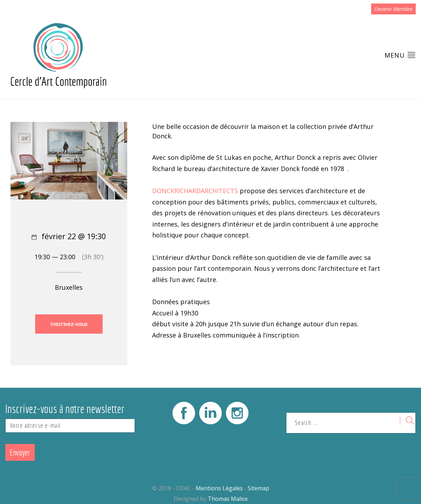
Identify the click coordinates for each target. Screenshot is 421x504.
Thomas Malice (228, 499)
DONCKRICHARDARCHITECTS (195, 191)
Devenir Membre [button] (393, 9)
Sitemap (258, 488)
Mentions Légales (219, 488)
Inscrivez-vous (69, 324)
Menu (400, 55)
